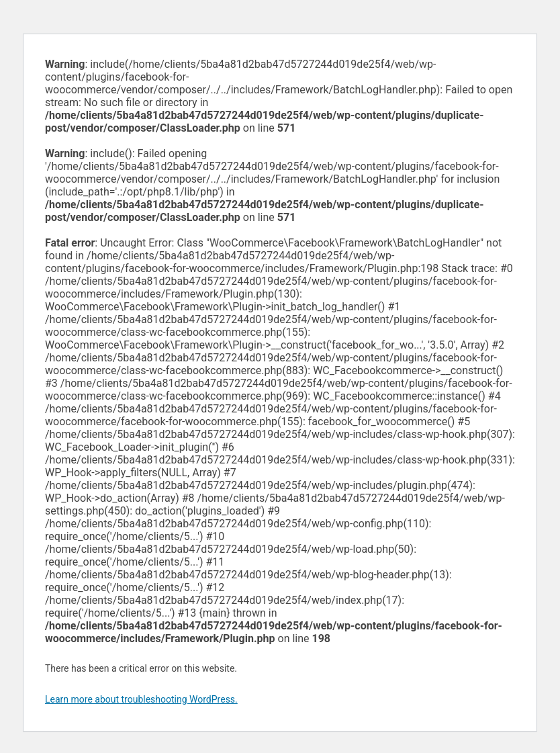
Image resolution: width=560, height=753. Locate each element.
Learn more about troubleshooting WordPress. (141, 699)
